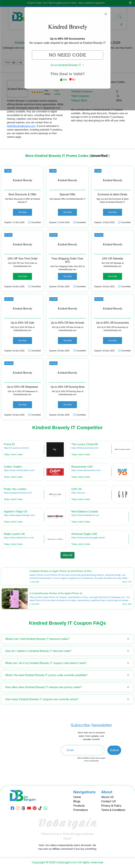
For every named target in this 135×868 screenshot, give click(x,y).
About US (107, 797)
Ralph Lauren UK (14, 534)
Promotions (81, 810)
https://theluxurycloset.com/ (85, 448)
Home (77, 797)
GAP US (77, 489)
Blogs (77, 801)
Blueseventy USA (82, 467)
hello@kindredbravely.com (21, 126)
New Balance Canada (85, 512)
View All (68, 555)
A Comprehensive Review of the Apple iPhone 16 (56, 593)
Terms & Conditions (113, 810)
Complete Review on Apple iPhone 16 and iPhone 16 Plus (60, 571)
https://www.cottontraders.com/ (19, 470)
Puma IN (9, 444)
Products (79, 806)
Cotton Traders (13, 467)
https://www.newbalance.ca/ (85, 515)
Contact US (108, 801)
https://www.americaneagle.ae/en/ (88, 538)
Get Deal (22, 212)
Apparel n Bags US (16, 512)
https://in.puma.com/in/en (16, 448)
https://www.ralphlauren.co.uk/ (19, 538)
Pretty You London (15, 489)
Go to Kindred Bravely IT (67, 65)
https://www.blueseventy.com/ (86, 470)
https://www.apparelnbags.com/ (19, 515)
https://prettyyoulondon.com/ (18, 493)
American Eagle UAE (84, 534)
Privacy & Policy (111, 806)
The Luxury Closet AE (85, 444)
